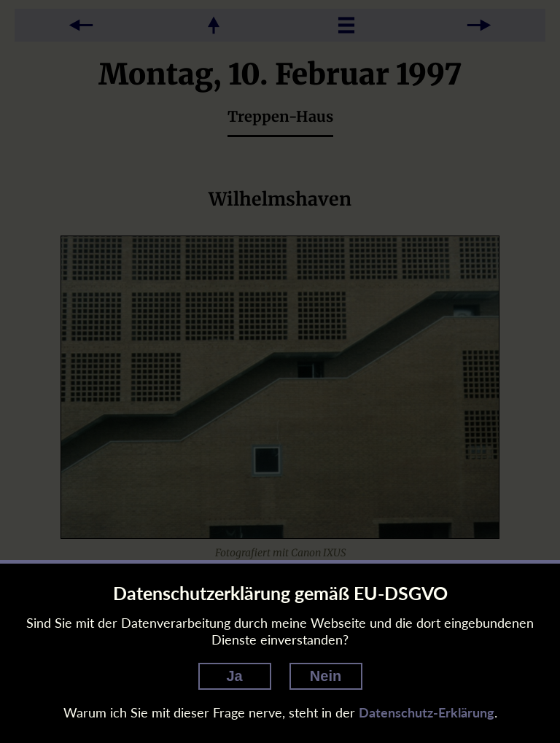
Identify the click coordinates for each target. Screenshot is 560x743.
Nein (326, 676)
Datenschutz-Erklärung (427, 712)
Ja (234, 676)
